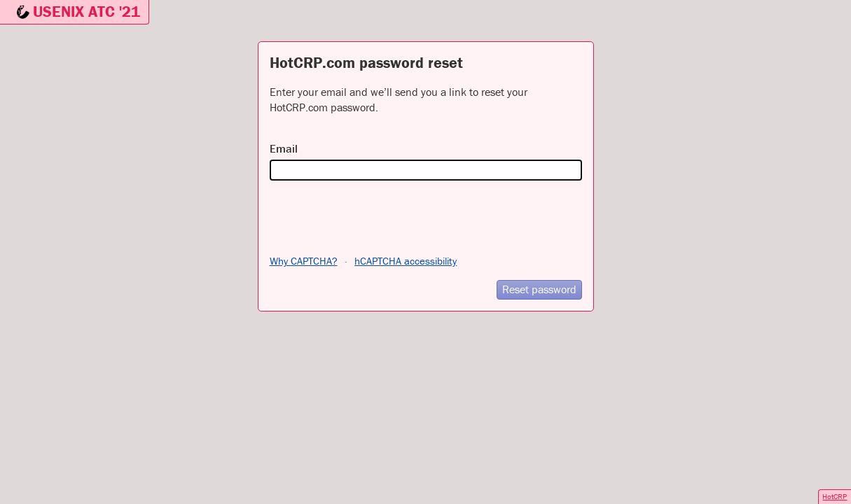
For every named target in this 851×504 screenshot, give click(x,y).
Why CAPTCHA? (304, 261)
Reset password (539, 289)
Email (284, 148)
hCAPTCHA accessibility (406, 261)
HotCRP (835, 496)
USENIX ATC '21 (87, 12)
